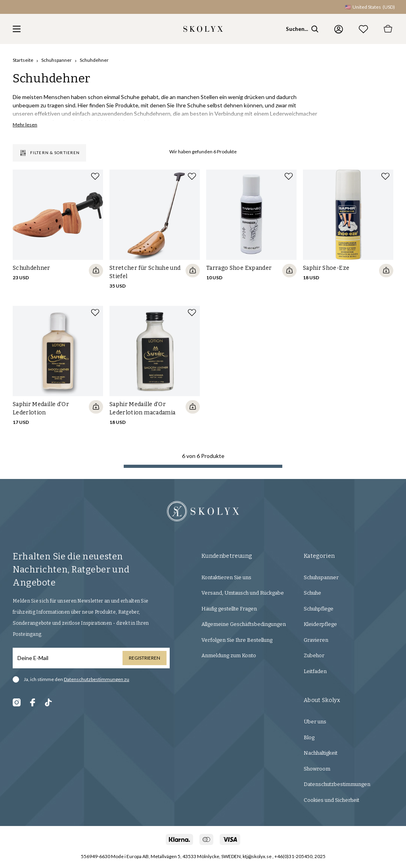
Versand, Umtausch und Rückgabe (243, 593)
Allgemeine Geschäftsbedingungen (244, 624)
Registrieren (145, 658)
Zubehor (314, 655)
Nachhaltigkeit (321, 753)
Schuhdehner (94, 60)
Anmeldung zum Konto (229, 655)
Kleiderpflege (320, 624)
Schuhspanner (56, 60)
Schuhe (312, 593)
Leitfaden (315, 671)
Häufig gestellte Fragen (229, 609)
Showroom (317, 769)
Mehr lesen (25, 125)
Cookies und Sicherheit (331, 800)
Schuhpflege (319, 609)
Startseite (23, 60)
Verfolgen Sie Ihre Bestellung (237, 640)
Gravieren (316, 640)
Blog (309, 737)
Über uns (315, 722)
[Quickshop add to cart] (96, 271)
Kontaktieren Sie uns (226, 577)
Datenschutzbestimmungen (337, 784)
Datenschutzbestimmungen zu (97, 679)
